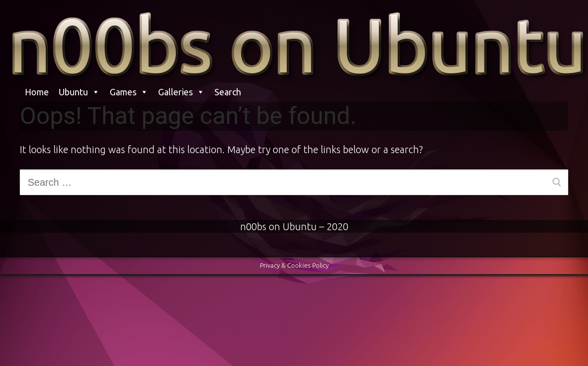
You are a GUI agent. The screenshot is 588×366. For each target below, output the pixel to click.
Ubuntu (79, 92)
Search (228, 92)
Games (129, 92)
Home (37, 92)
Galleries (181, 92)
